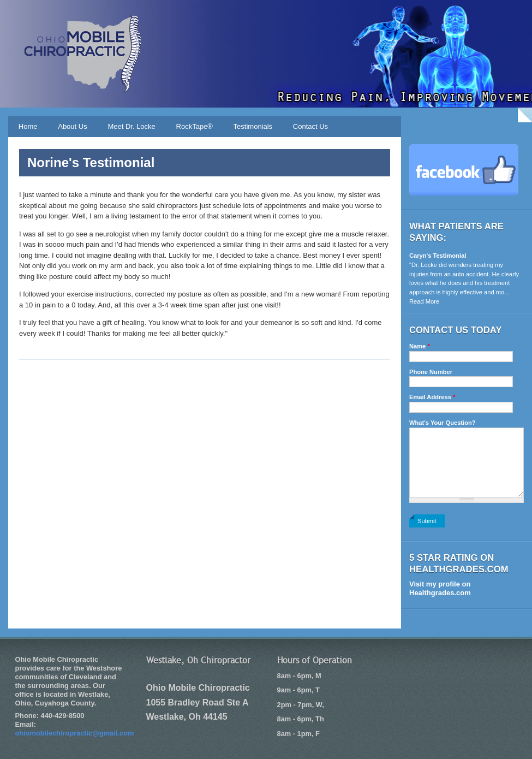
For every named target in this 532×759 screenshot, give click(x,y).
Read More (424, 301)
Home (28, 126)
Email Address (432, 397)
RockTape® (195, 126)
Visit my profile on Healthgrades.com (440, 588)
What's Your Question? (443, 423)
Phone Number (431, 372)
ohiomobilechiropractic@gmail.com (75, 733)
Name (420, 346)
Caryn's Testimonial (438, 256)
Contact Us (310, 126)
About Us (72, 126)
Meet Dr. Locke (131, 126)
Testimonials (253, 126)
